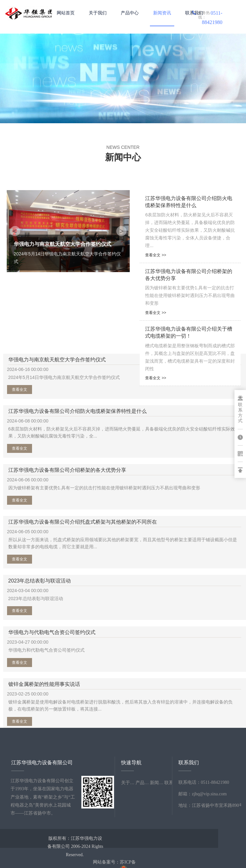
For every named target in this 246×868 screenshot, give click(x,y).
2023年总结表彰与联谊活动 (40, 543)
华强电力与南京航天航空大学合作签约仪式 (39, 361)
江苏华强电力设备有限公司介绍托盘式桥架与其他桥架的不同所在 (164, 453)
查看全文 (25, 399)
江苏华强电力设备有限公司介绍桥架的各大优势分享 (39, 453)
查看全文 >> (156, 255)
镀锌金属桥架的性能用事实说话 (39, 608)
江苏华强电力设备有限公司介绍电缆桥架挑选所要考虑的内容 (164, 608)
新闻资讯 (162, 13)
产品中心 (130, 13)
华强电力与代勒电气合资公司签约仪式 (164, 545)
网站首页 (66, 13)
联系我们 (194, 13)
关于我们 (98, 13)
